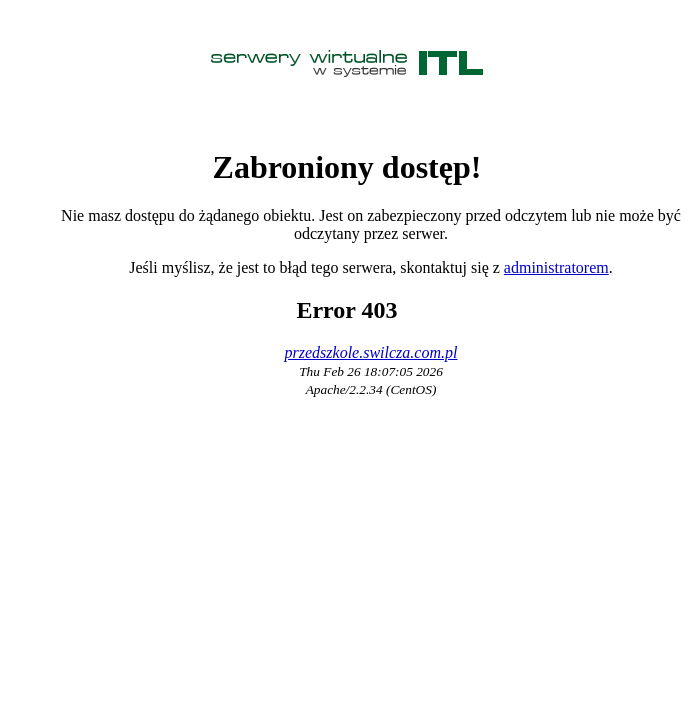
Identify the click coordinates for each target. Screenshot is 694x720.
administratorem (556, 267)
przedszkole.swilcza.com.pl (371, 352)
